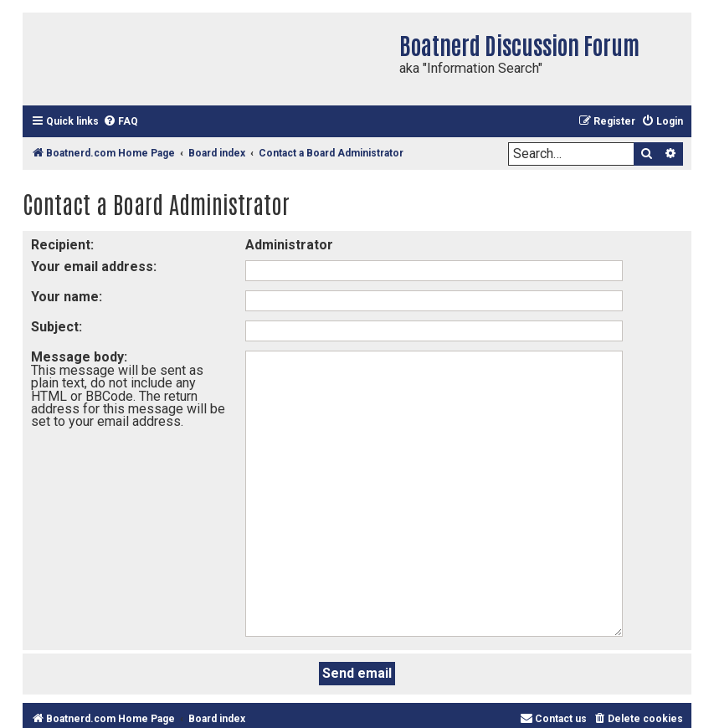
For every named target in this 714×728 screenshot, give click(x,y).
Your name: (67, 297)
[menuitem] (121, 122)
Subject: (57, 327)
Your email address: (94, 267)
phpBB (536, 674)
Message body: (79, 357)
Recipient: (62, 245)
